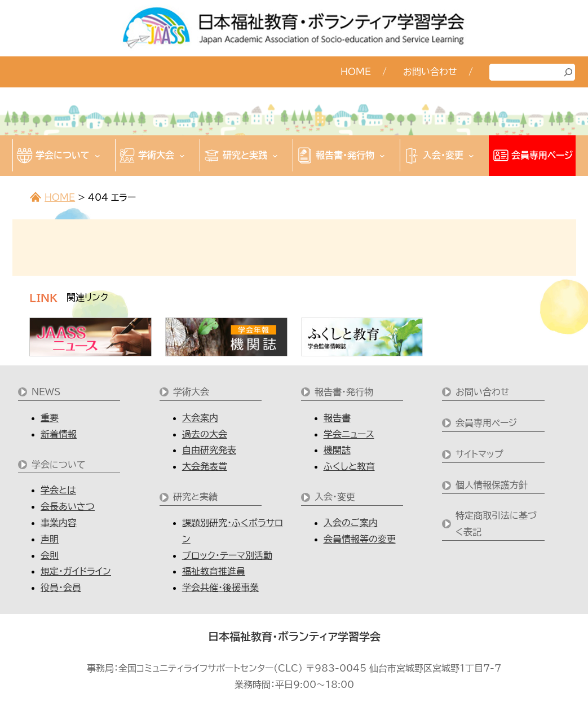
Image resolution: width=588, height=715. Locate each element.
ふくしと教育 (349, 466)
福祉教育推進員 (214, 571)
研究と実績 (195, 497)
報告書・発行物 (344, 392)
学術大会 (191, 392)
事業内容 (59, 523)
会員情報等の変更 (360, 539)
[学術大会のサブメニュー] (182, 156)
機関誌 (337, 450)
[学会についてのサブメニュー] (98, 156)
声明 (50, 539)
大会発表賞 (205, 466)
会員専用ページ (486, 423)
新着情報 (59, 434)
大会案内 (200, 418)
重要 (50, 418)
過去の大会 (205, 434)
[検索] (568, 72)
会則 (50, 555)
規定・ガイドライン (76, 571)
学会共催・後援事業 (220, 588)
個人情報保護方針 (492, 485)
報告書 (337, 418)
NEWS (46, 392)
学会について (59, 465)
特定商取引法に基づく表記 (496, 524)
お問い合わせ (483, 392)
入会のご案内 (351, 523)
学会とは (58, 490)
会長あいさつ (68, 506)
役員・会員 (61, 588)
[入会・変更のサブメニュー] (471, 156)
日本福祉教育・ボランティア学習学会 (294, 637)
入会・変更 (335, 497)
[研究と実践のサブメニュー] (275, 156)
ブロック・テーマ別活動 (227, 555)
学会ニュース (349, 434)
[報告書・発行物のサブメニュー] (382, 156)
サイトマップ (479, 454)
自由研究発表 (209, 450)
